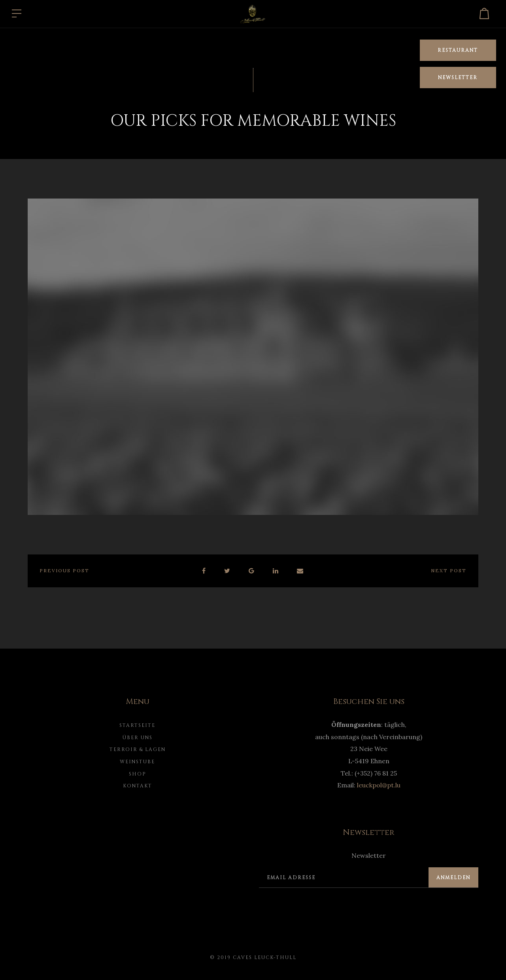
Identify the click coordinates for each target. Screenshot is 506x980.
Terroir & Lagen (138, 749)
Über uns (138, 738)
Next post (449, 570)
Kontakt (138, 786)
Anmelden (453, 878)
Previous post (64, 570)
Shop (138, 774)
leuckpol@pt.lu (379, 785)
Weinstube (137, 762)
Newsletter (458, 78)
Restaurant (458, 50)
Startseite (137, 725)
